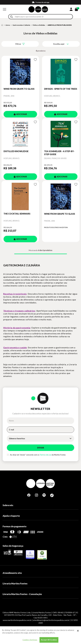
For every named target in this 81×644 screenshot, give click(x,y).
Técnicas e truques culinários (19, 311)
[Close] (78, 633)
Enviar (41, 448)
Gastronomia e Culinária (21, 25)
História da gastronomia (17, 328)
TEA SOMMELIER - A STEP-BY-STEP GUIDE (59, 153)
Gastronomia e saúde (15, 347)
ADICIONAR (20, 114)
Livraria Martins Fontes (15, 584)
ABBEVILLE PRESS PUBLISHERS (60, 25)
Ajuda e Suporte (11, 516)
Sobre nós (8, 505)
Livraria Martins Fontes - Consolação (22, 594)
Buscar (12, 17)
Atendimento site (12, 573)
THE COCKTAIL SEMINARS (17, 214)
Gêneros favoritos (17, 438)
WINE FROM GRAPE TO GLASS (19, 89)
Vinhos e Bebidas (39, 25)
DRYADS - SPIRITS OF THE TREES (61, 89)
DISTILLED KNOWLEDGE (16, 151)
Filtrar (18, 44)
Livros (8, 25)
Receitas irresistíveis (15, 294)
